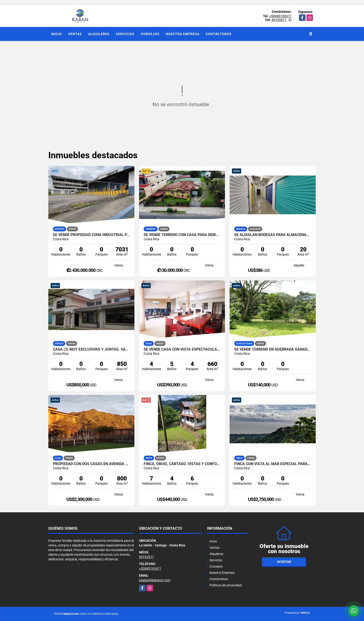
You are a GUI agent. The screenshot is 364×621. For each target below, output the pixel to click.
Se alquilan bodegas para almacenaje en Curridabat (273, 235)
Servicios (125, 34)
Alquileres (99, 34)
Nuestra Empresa (183, 34)
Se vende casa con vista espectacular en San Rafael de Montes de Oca (182, 349)
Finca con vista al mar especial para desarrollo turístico (273, 464)
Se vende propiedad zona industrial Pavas (91, 235)
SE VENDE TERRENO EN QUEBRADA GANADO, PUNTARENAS (273, 349)
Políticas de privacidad (226, 585)
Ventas (75, 34)
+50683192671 (280, 16)
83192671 (279, 20)
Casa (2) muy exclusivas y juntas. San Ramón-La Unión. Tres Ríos (91, 349)
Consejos (150, 34)
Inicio (57, 34)
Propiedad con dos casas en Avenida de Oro (91, 464)
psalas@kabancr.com (155, 580)
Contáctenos (219, 34)
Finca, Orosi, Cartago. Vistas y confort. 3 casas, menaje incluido (182, 464)
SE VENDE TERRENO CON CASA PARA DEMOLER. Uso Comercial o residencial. (182, 235)
